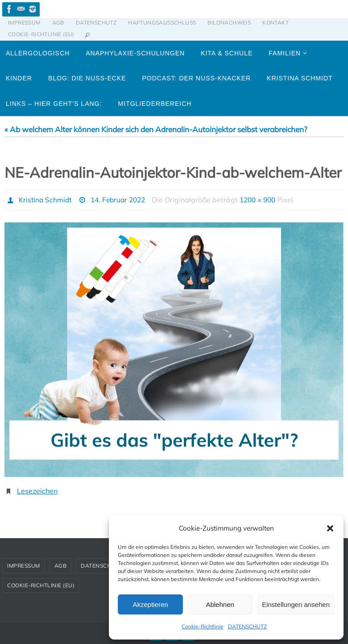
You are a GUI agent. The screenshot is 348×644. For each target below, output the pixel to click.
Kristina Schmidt (46, 200)
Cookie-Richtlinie (203, 626)
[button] (330, 528)
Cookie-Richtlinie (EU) (41, 34)
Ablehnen (220, 604)
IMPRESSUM (24, 23)
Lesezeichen (37, 490)
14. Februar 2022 (122, 200)
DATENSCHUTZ (247, 626)
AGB (58, 23)
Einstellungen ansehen (296, 604)
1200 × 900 (265, 200)
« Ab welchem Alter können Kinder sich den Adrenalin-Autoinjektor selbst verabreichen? (156, 129)
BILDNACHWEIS (229, 23)
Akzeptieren (150, 604)
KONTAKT (275, 23)
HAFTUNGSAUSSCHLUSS (162, 23)
